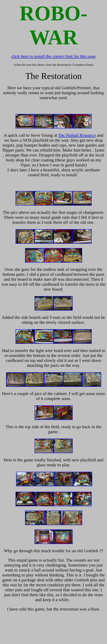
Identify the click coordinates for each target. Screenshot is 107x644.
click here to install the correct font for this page (54, 56)
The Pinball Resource (77, 135)
